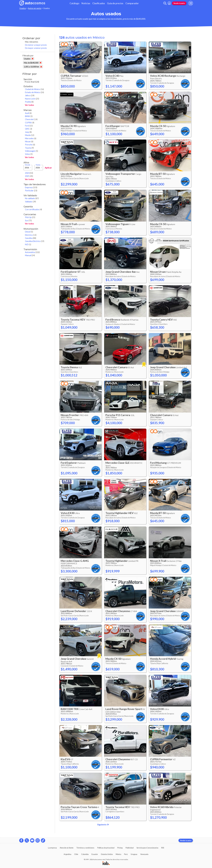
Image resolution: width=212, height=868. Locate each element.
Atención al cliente (67, 848)
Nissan (29, 141)
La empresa (52, 848)
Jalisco (30, 95)
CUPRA (30, 123)
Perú (126, 854)
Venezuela (144, 854)
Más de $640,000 (33, 63)
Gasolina (31, 238)
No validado (32, 198)
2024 (29, 173)
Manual (30, 255)
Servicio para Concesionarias (147, 848)
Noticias (86, 3)
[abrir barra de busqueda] (165, 3)
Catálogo (74, 3)
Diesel (29, 232)
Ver (29, 105)
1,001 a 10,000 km (33, 67)
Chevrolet (31, 119)
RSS (163, 848)
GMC (29, 129)
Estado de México (34, 92)
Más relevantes (32, 42)
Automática (32, 252)
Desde (28, 165)
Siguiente (103, 825)
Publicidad (130, 848)
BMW (29, 116)
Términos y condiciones (85, 848)
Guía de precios (115, 3)
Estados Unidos (107, 854)
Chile (76, 854)
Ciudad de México (34, 89)
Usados (23, 8)
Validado (30, 202)
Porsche (30, 145)
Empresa (31, 187)
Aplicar (48, 168)
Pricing (120, 848)
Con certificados (33, 209)
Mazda (30, 135)
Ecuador (95, 854)
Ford (29, 126)
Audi (28, 113)
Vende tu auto (179, 3)
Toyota (29, 148)
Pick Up (30, 217)
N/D (28, 244)
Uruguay (134, 854)
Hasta (38, 165)
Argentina (67, 854)
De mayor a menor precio (36, 48)
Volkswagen (32, 151)
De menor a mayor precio (36, 45)
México (118, 854)
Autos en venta (35, 8)
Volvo (29, 154)
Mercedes (31, 138)
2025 (29, 176)
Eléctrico (31, 235)
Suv (28, 221)
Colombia (85, 854)
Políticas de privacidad (106, 848)
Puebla (29, 102)
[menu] (191, 3)
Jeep (28, 132)
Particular (31, 191)
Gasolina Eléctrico (35, 241)
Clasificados (99, 3)
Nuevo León (32, 99)
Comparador (132, 3)
